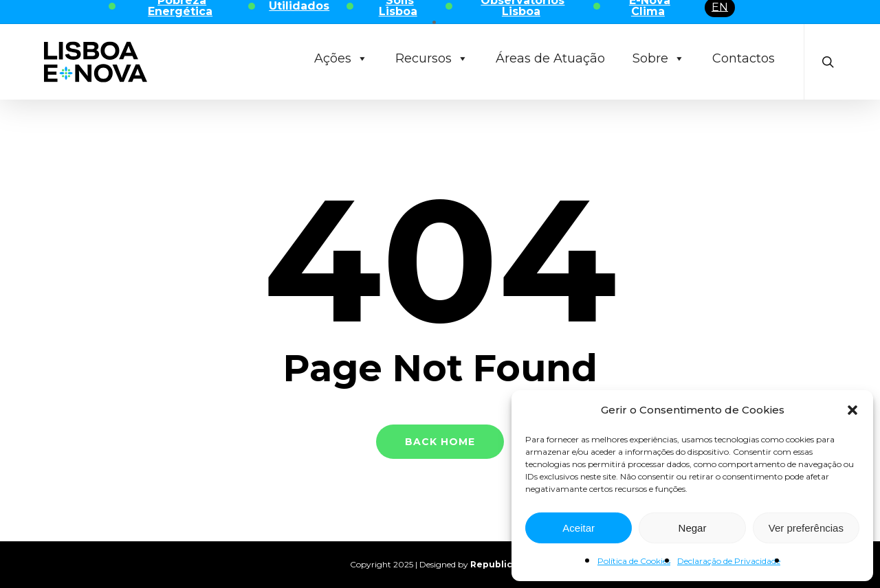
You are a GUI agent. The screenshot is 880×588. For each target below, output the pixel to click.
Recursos (432, 58)
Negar (693, 528)
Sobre (659, 58)
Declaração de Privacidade (729, 561)
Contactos (744, 58)
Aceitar (579, 528)
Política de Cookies (634, 561)
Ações (341, 58)
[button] (852, 410)
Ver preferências (806, 528)
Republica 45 (500, 564)
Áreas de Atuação (550, 58)
